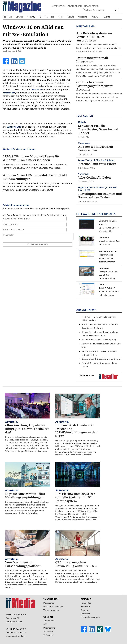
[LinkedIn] (15, 64)
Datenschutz (49, 628)
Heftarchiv (86, 614)
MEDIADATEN (58, 6)
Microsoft (37, 89)
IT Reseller (48, 635)
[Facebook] (6, 64)
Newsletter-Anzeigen (53, 606)
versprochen (9, 93)
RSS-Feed (85, 606)
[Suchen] (116, 10)
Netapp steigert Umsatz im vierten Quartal (101, 359)
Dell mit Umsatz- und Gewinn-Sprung (99, 340)
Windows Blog (14, 127)
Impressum (49, 631)
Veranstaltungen (51, 610)
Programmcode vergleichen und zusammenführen (107, 258)
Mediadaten (49, 603)
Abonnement (49, 621)
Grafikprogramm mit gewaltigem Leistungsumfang (108, 275)
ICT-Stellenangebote (90, 617)
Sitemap (85, 610)
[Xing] (101, 632)
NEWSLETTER (91, 6)
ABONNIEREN (75, 6)
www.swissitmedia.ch (16, 636)
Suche (106, 6)
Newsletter (86, 603)
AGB (45, 624)
